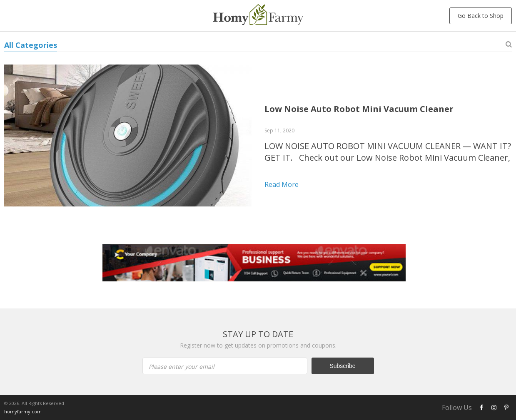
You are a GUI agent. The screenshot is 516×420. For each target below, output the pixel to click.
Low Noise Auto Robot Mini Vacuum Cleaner (359, 109)
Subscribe (342, 366)
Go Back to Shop (481, 16)
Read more (282, 184)
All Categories (31, 45)
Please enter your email (182, 367)
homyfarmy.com (23, 411)
